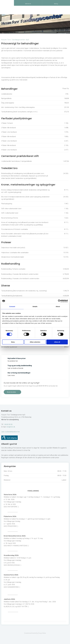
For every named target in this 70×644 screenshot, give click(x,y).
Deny (13, 342)
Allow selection (35, 342)
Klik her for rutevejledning (10, 420)
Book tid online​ (11, 392)
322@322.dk (11, 427)
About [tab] (58, 306)
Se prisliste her (13, 361)
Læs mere (11, 375)
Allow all (57, 342)
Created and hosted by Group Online (35, 633)
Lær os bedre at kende (15, 368)
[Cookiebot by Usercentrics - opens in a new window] (59, 301)
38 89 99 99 (8, 424)
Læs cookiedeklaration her (10, 432)
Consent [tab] (12, 306)
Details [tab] (35, 306)
